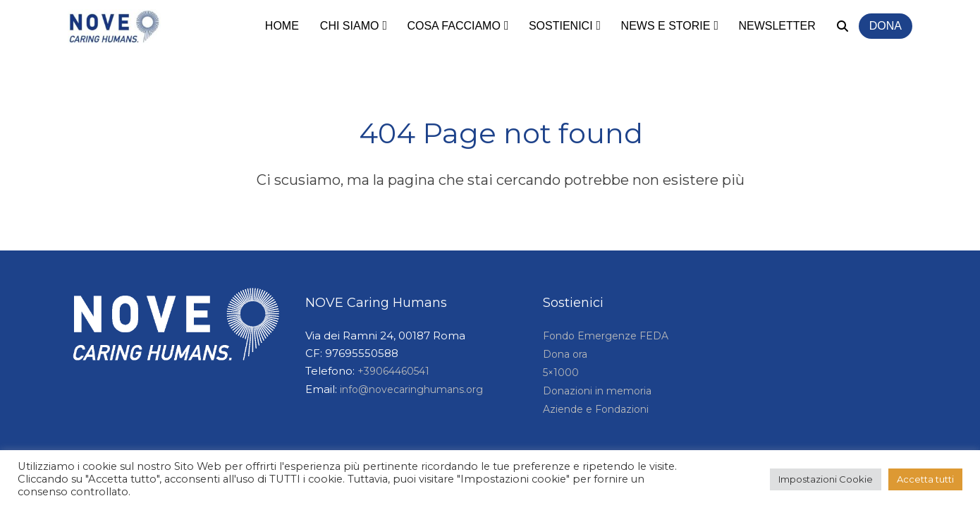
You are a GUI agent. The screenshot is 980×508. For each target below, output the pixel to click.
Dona (886, 26)
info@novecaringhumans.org (411, 389)
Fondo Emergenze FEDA (606, 336)
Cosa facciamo (453, 26)
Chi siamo (350, 26)
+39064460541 (393, 371)
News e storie (666, 26)
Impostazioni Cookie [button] (826, 479)
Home (282, 26)
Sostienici (561, 26)
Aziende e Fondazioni (596, 409)
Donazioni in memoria (597, 391)
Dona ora (565, 354)
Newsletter (777, 26)
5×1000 (561, 373)
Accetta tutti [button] (925, 479)
